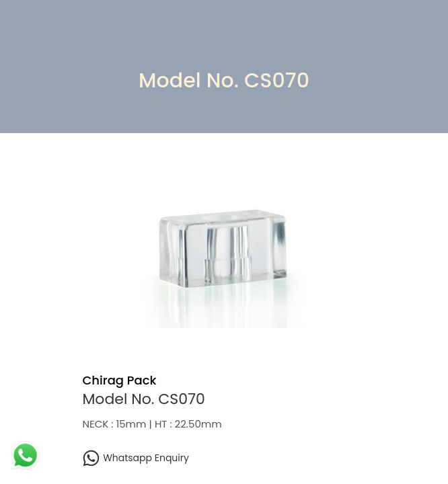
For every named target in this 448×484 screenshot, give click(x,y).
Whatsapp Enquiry (135, 458)
